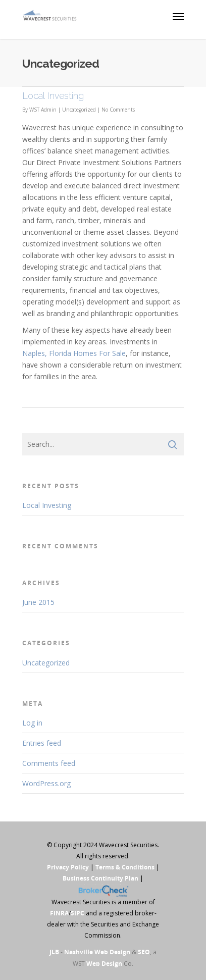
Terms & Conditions (125, 867)
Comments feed (49, 763)
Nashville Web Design (97, 952)
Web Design (104, 964)
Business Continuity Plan (100, 878)
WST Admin (43, 110)
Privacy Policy (68, 867)
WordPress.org (46, 783)
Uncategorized (79, 110)
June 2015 (38, 602)
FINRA (59, 913)
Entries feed (42, 743)
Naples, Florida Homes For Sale (74, 353)
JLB (54, 952)
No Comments (118, 110)
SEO (144, 952)
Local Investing (53, 96)
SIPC (78, 913)
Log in (32, 723)
